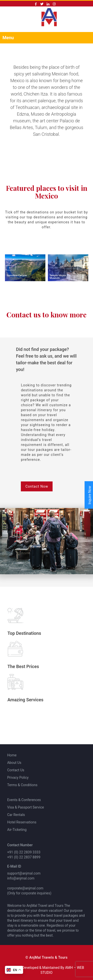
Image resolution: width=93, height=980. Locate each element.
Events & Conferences (24, 800)
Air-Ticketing (17, 830)
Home (12, 755)
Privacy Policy (18, 777)
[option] (25, 268)
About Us (14, 763)
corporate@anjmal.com (25, 888)
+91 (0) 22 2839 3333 (24, 852)
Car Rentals (16, 815)
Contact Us (16, 770)
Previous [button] (10, 268)
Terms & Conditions (22, 785)
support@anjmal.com (24, 873)
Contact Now (37, 486)
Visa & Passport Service (26, 807)
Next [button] (83, 268)
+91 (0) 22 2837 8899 (24, 857)
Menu (8, 38)
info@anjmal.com (21, 878)
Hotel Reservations (22, 822)
